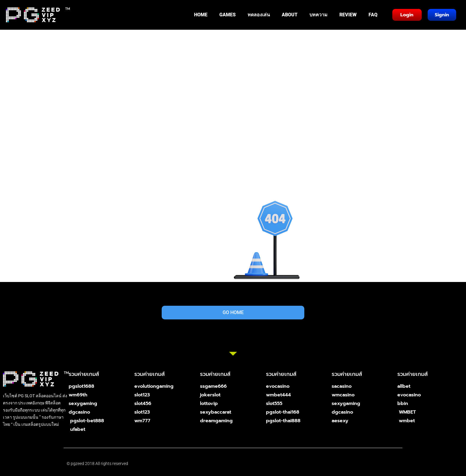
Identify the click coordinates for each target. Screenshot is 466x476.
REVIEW (348, 15)
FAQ (373, 15)
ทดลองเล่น (259, 15)
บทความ (318, 15)
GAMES (228, 15)
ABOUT (290, 15)
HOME (201, 15)
